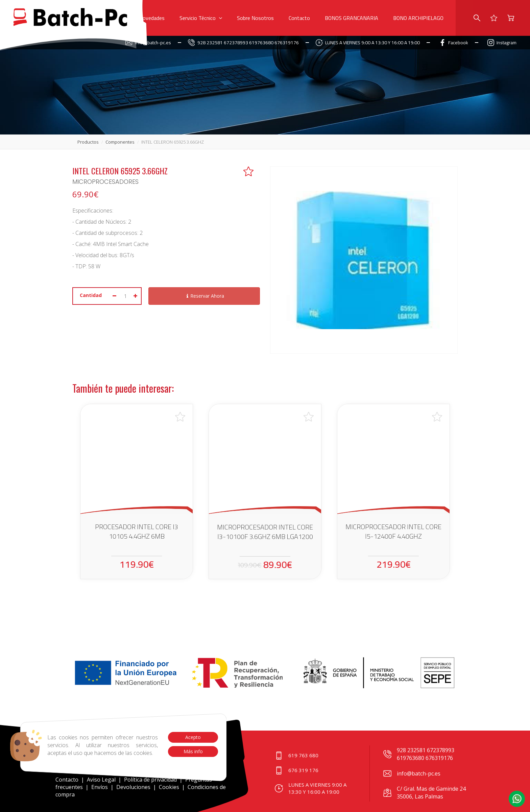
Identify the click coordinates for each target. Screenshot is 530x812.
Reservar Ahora (204, 296)
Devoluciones (133, 787)
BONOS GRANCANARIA (352, 18)
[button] (517, 799)
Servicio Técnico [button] (201, 18)
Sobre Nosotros (255, 18)
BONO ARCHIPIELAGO (418, 18)
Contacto (299, 18)
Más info (193, 751)
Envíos (100, 787)
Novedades (152, 18)
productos (88, 142)
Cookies (169, 787)
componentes (120, 142)
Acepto (193, 737)
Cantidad (91, 295)
